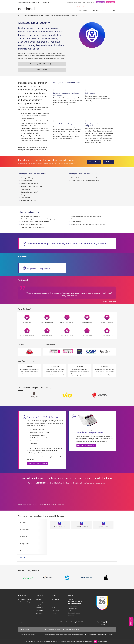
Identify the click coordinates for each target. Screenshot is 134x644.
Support (93, 2)
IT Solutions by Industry (25, 599)
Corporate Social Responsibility (63, 635)
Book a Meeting (100, 2)
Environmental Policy (50, 635)
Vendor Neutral (87, 322)
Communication (24, 551)
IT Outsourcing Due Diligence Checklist (95, 432)
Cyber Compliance (103, 527)
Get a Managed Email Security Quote (42, 64)
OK (95, 642)
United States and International (72, 629)
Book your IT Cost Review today (38, 463)
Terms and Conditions (102, 635)
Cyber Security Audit (60, 527)
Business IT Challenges (25, 602)
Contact (112, 11)
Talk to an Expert (94, 162)
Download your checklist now (86, 445)
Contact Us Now (110, 2)
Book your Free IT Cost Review (42, 417)
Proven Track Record (47, 322)
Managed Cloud (24, 544)
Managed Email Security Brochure (46, 268)
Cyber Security (24, 558)
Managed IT (23, 537)
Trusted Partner (47, 336)
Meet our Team (56, 602)
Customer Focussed (107, 322)
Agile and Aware (87, 336)
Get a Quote (108, 162)
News (79, 2)
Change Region (71, 616)
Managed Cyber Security (82, 527)
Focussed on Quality (67, 336)
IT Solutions (84, 11)
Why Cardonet (55, 599)
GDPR (86, 635)
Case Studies (55, 611)
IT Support (23, 522)
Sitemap (111, 635)
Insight (83, 2)
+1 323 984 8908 (28, 2)
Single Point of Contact (67, 322)
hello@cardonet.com (72, 2)
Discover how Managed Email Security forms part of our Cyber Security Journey (66, 244)
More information (103, 642)
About (104, 11)
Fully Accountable (107, 336)
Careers (88, 2)
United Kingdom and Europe (54, 629)
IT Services (95, 11)
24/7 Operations (27, 322)
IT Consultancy (24, 530)
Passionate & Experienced (27, 336)
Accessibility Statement (78, 635)
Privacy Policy (60, 504)
